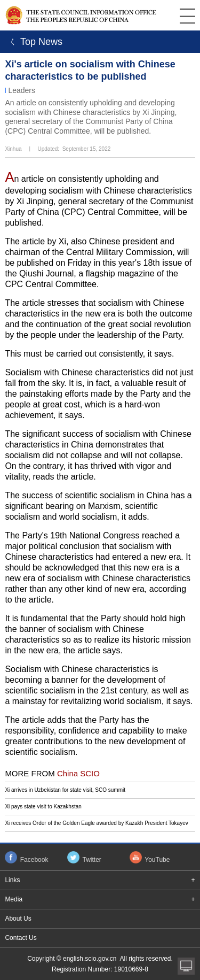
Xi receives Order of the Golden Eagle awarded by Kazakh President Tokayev (96, 823)
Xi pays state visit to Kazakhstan (43, 807)
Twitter (92, 860)
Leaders (22, 90)
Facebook (34, 860)
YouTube (157, 860)
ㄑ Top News (34, 42)
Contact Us (21, 938)
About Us (18, 919)
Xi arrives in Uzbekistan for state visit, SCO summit (65, 790)
